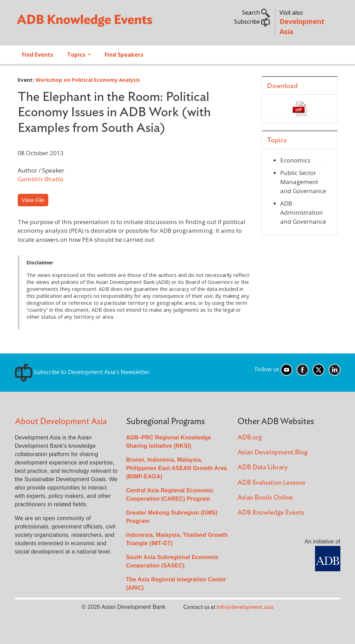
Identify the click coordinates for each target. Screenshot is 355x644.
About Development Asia (61, 422)
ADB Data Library (263, 467)
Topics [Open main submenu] (77, 55)
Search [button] (256, 13)
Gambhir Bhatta (41, 179)
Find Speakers (124, 55)
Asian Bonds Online (265, 498)
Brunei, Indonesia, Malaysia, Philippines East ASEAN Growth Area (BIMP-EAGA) (177, 468)
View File (33, 200)
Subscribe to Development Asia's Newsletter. (83, 372)
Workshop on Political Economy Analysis (88, 80)
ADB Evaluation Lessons (271, 483)
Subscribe (252, 22)
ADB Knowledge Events (271, 513)
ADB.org (249, 438)
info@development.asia (245, 607)
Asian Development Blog (272, 452)
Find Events (38, 55)
